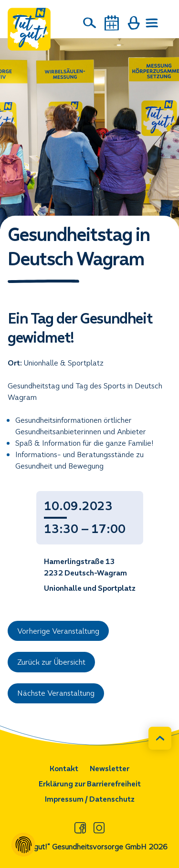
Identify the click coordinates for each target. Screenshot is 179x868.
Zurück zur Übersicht (51, 662)
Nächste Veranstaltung (56, 693)
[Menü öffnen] (152, 23)
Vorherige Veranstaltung (58, 631)
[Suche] (90, 23)
